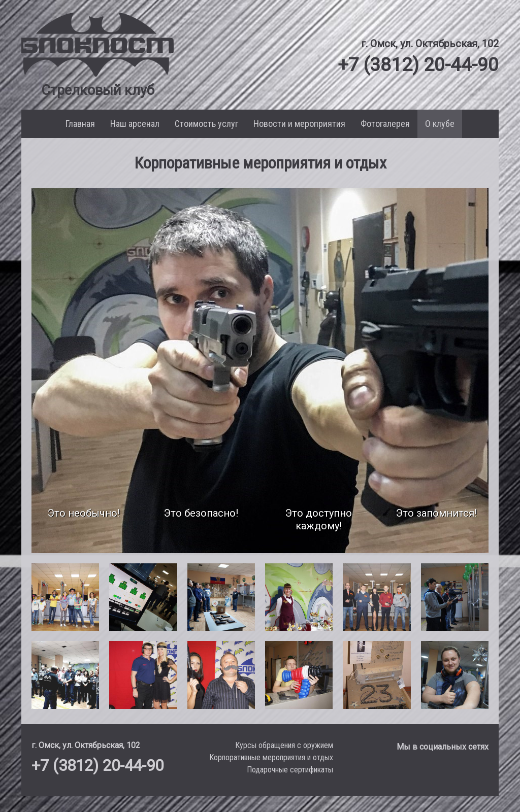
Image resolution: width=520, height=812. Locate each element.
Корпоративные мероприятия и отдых (271, 757)
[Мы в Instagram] (480, 773)
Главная (80, 124)
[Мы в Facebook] (458, 773)
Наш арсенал (135, 124)
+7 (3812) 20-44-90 (413, 64)
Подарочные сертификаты (290, 770)
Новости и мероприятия (299, 124)
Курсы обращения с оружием (284, 745)
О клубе (440, 124)
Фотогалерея (385, 124)
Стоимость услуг (206, 124)
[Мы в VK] (431, 773)
